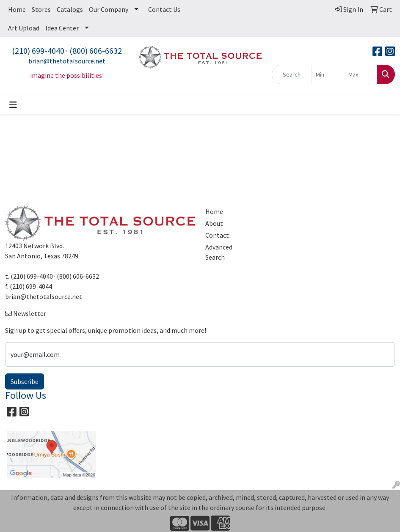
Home (17, 9)
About (214, 223)
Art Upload (24, 28)
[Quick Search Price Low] (328, 74)
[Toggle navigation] (13, 105)
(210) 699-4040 (38, 51)
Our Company (109, 9)
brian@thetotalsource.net (67, 61)
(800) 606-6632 (96, 51)
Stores (41, 9)
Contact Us (164, 9)
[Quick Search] (292, 74)
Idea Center (62, 28)
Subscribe (25, 381)
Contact (217, 235)
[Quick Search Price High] (360, 74)
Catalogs (70, 9)
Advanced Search (219, 252)
